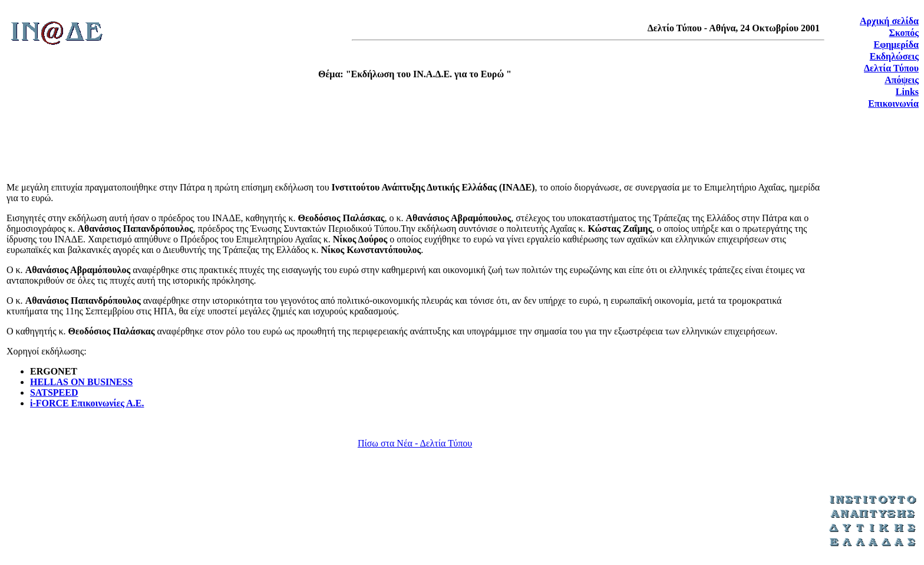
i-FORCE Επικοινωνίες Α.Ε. (87, 403)
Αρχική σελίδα (889, 21)
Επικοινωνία (893, 104)
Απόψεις (902, 80)
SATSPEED (54, 392)
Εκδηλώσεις (894, 56)
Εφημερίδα (896, 45)
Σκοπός (904, 33)
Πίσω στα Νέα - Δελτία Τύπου (415, 443)
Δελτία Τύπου (891, 68)
